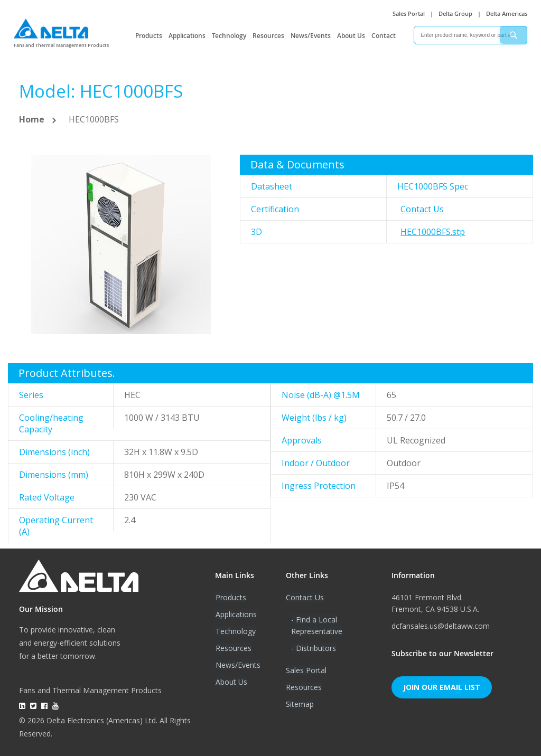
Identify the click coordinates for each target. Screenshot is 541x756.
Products (149, 36)
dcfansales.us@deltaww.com (441, 626)
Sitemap (300, 704)
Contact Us (422, 209)
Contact (384, 36)
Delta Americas (507, 13)
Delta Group (455, 13)
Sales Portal (409, 13)
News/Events (311, 36)
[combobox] (470, 35)
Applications (187, 36)
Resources (268, 36)
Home (32, 119)
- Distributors (314, 648)
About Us (351, 36)
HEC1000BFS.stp (433, 232)
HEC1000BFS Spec (433, 186)
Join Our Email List (442, 687)
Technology (229, 36)
